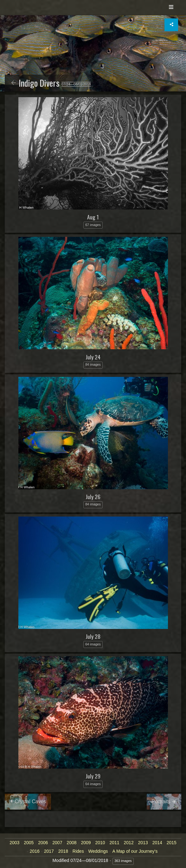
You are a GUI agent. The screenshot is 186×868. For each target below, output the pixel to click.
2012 (129, 843)
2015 (172, 843)
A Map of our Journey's (135, 851)
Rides (78, 851)
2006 (43, 843)
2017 (49, 851)
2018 (63, 851)
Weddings (98, 851)
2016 (35, 851)
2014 (157, 843)
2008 (71, 843)
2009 (86, 843)
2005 (29, 843)
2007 (57, 843)
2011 (114, 843)
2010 (100, 843)
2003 (14, 843)
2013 (143, 843)
